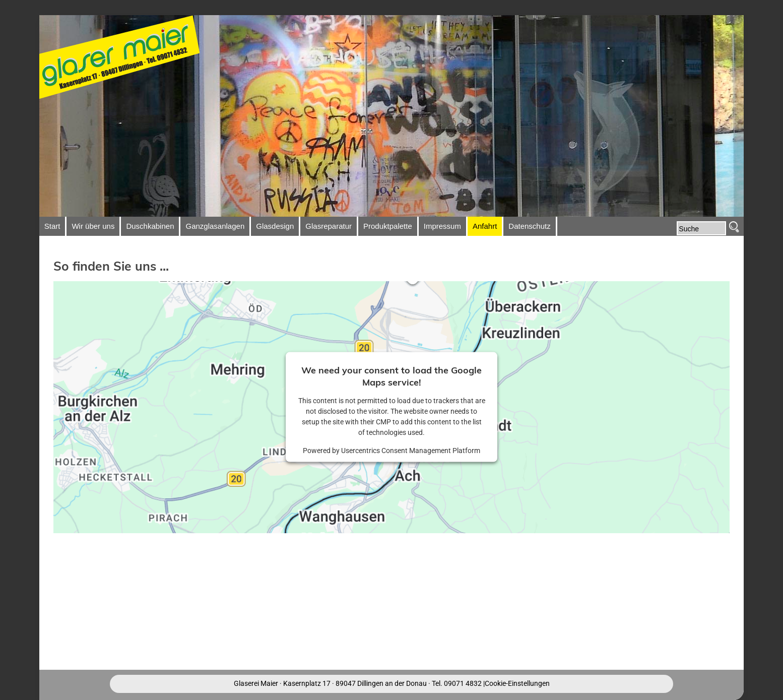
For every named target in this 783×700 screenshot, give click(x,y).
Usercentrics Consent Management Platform (411, 451)
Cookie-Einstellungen (517, 683)
